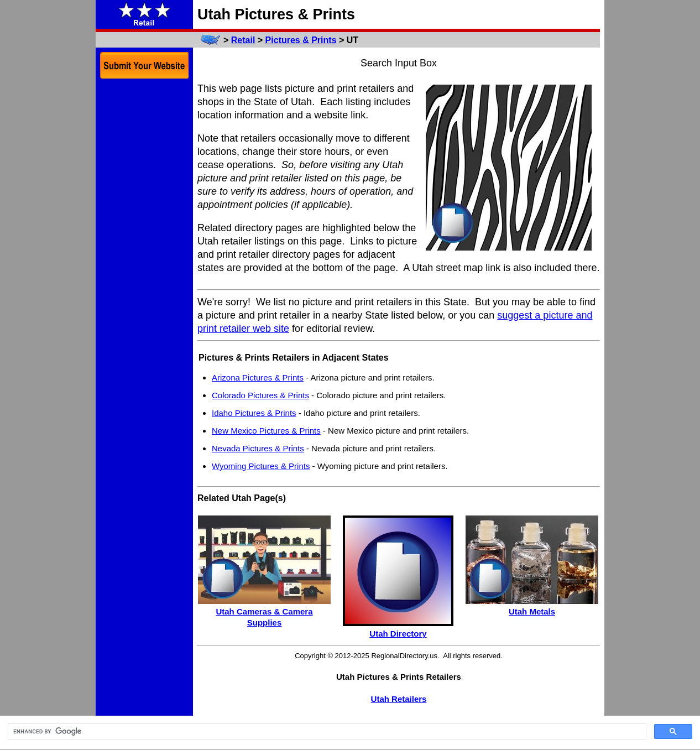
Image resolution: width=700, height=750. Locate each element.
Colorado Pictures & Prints (260, 395)
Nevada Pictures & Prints (258, 448)
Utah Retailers (399, 699)
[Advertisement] (144, 253)
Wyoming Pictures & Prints (261, 466)
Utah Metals (532, 611)
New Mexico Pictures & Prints (266, 431)
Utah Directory (398, 634)
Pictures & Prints (301, 40)
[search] (326, 732)
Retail (243, 40)
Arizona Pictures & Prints (258, 377)
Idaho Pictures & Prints (254, 413)
